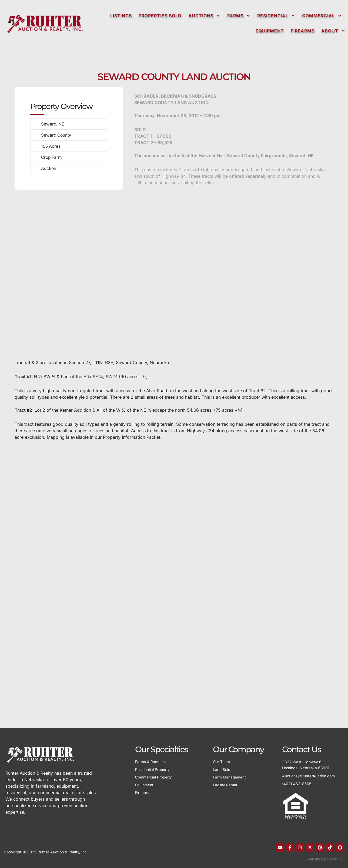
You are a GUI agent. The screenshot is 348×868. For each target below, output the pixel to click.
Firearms (303, 31)
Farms (239, 16)
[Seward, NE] (33, 123)
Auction (47, 166)
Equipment (270, 31)
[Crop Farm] (33, 155)
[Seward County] (33, 134)
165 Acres (50, 145)
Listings (121, 16)
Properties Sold (160, 16)
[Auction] (33, 165)
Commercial (322, 16)
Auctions (204, 16)
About (333, 31)
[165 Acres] (33, 144)
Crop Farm (51, 155)
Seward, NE (52, 124)
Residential (276, 16)
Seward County (55, 134)
